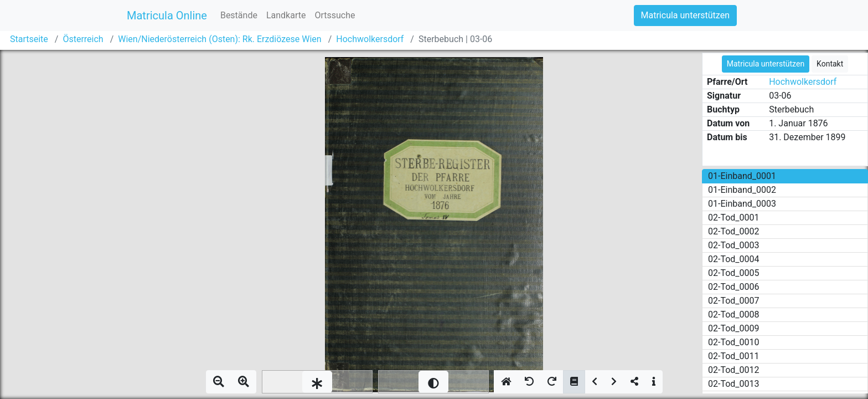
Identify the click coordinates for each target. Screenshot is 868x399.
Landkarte (286, 15)
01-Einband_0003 (742, 204)
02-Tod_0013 (734, 384)
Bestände (239, 15)
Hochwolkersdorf (370, 39)
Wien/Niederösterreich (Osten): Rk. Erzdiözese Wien (219, 39)
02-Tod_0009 (734, 328)
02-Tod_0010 (734, 342)
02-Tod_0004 (734, 259)
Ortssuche (335, 15)
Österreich (83, 39)
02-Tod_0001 (734, 218)
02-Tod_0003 (734, 245)
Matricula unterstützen (685, 15)
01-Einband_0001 (742, 176)
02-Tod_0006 (734, 287)
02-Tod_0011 (734, 356)
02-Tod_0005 (734, 273)
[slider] (317, 382)
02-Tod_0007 (734, 301)
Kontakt (830, 64)
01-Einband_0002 (742, 190)
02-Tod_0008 (734, 314)
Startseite (29, 39)
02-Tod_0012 (734, 370)
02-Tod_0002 (734, 231)
